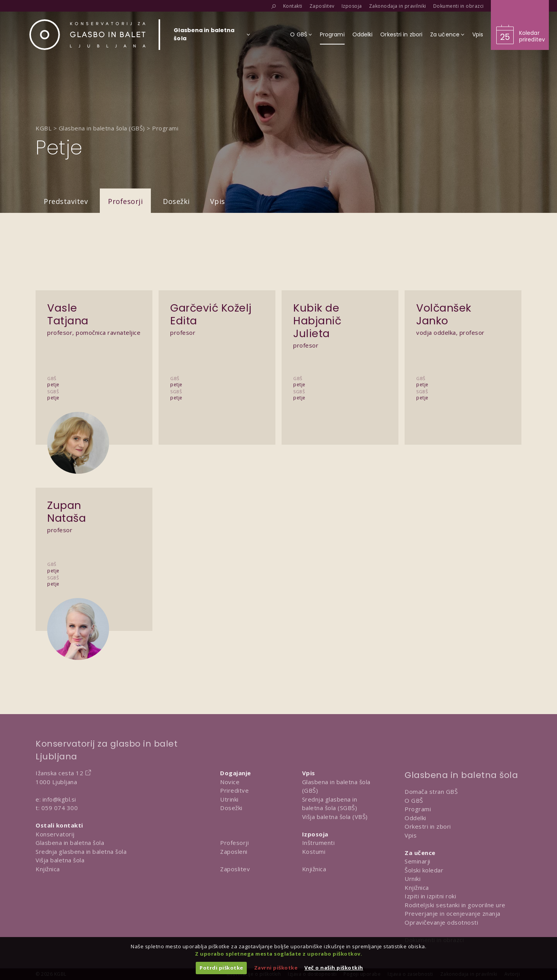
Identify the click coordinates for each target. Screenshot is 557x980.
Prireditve (234, 790)
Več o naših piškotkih (334, 968)
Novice (230, 782)
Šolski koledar (424, 870)
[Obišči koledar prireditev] (520, 25)
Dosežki (176, 201)
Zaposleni (234, 852)
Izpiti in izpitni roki (430, 896)
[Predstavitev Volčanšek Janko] (463, 351)
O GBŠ (414, 800)
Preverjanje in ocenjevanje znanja (453, 913)
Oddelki (415, 818)
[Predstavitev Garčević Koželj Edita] (217, 351)
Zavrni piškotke (276, 968)
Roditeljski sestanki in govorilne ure (455, 905)
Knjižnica (48, 869)
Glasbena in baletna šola (70, 843)
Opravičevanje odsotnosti (441, 922)
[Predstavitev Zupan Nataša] (94, 543)
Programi (418, 809)
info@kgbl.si (59, 799)
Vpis (218, 201)
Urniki (413, 879)
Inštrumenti (319, 843)
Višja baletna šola (60, 860)
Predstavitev (66, 201)
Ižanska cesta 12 (59, 773)
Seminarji (418, 861)
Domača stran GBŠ (431, 792)
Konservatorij (55, 834)
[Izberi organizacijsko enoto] (204, 37)
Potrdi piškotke (221, 968)
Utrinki (229, 799)
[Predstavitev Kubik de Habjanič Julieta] (340, 351)
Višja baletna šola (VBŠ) (335, 817)
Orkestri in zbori (428, 826)
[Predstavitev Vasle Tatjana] (94, 351)
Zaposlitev (235, 869)
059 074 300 (60, 808)
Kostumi (314, 852)
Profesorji (125, 201)
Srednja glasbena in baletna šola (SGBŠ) (330, 804)
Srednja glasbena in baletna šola (81, 852)
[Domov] (87, 35)
